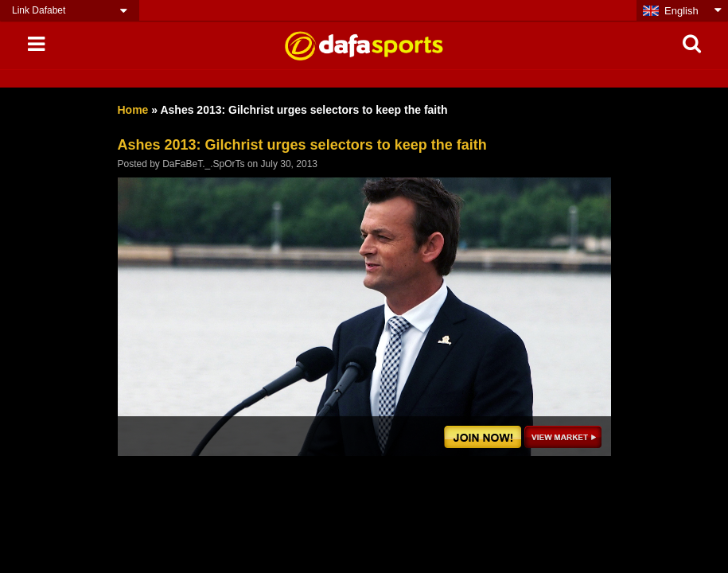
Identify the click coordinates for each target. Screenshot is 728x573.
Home (133, 110)
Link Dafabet (39, 10)
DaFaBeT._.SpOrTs (203, 164)
